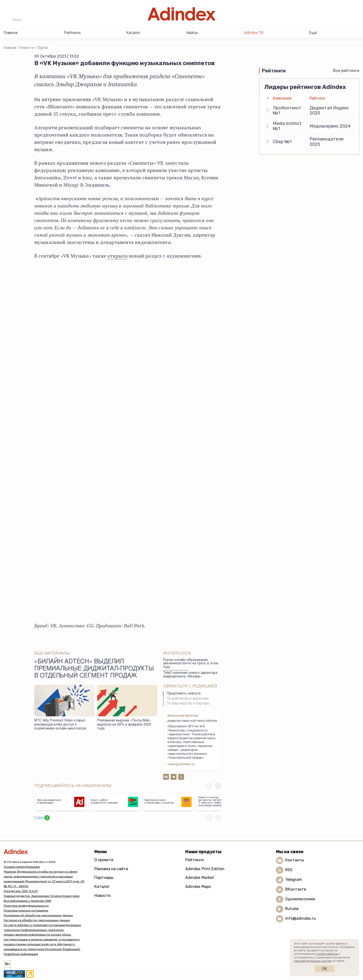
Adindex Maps (198, 887)
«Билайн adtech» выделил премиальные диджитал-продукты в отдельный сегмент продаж (94, 669)
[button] (218, 786)
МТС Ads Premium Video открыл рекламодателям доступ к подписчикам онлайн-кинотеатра (60, 725)
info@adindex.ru (301, 918)
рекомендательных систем (313, 961)
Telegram (294, 880)
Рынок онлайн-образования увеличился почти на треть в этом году (191, 664)
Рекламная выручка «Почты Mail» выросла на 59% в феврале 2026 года (124, 725)
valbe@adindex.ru (181, 764)
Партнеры (104, 878)
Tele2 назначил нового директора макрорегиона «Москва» (190, 675)
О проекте (104, 860)
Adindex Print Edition (205, 869)
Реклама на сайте (111, 869)
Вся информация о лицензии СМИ (27, 901)
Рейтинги (195, 860)
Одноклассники (300, 899)
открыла (117, 256)
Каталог (102, 887)
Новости (27, 48)
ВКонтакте (296, 889)
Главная (10, 48)
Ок (324, 969)
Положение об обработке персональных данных (38, 915)
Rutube (292, 909)
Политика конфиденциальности (26, 906)
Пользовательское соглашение (26, 911)
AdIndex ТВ (254, 33)
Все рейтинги (346, 71)
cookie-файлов (327, 954)
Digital (43, 48)
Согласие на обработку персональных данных (37, 920)
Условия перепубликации (22, 867)
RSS (289, 870)
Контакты (295, 860)
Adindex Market (200, 878)
